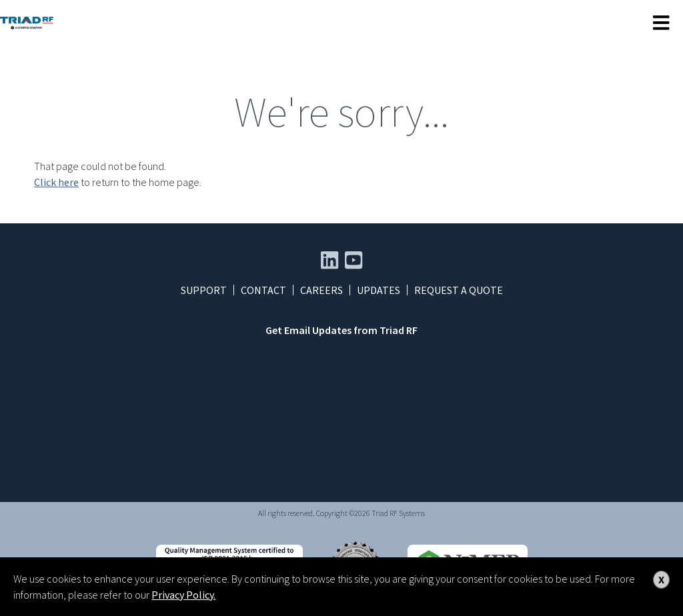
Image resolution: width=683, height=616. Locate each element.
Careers (321, 290)
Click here (56, 182)
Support (204, 290)
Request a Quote (459, 290)
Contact (263, 290)
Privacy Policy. (183, 595)
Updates (379, 290)
